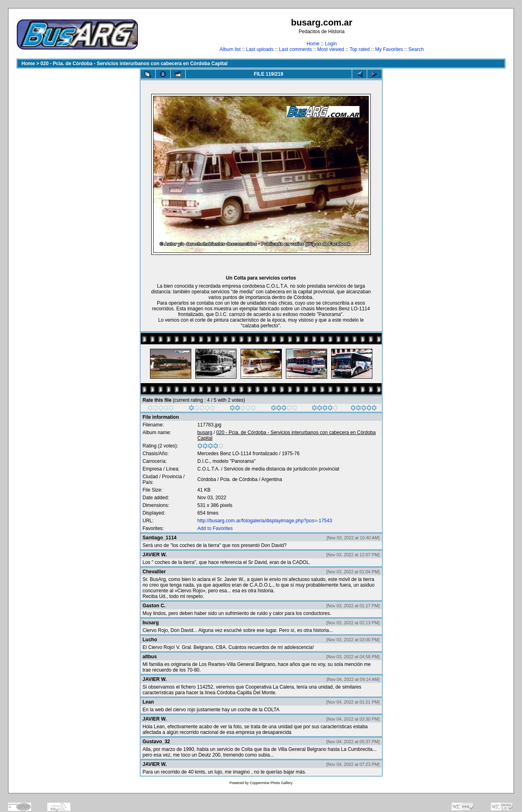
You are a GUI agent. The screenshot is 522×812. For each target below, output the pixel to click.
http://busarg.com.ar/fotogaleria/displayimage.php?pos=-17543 (265, 521)
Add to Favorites (215, 528)
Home (313, 44)
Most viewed (331, 49)
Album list (230, 49)
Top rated (359, 49)
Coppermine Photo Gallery (271, 783)
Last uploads (260, 49)
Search (416, 49)
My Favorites (389, 49)
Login (331, 44)
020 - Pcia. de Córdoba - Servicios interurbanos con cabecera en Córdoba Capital (134, 64)
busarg (205, 433)
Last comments (295, 49)
